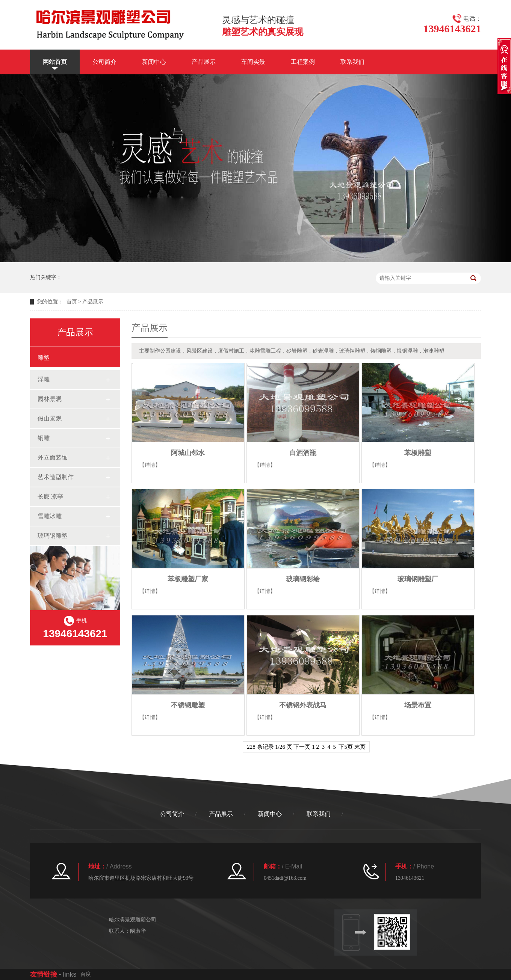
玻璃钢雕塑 (53, 536)
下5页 (346, 747)
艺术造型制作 (56, 477)
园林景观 (50, 399)
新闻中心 (154, 62)
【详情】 (150, 465)
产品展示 (204, 62)
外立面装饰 (53, 458)
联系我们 (352, 62)
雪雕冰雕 (50, 516)
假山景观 (50, 418)
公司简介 (104, 62)
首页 (72, 302)
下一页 (302, 747)
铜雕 (44, 438)
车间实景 (253, 62)
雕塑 (44, 358)
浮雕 (44, 379)
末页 (360, 747)
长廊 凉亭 (50, 497)
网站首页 (55, 62)
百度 (86, 974)
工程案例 (303, 62)
